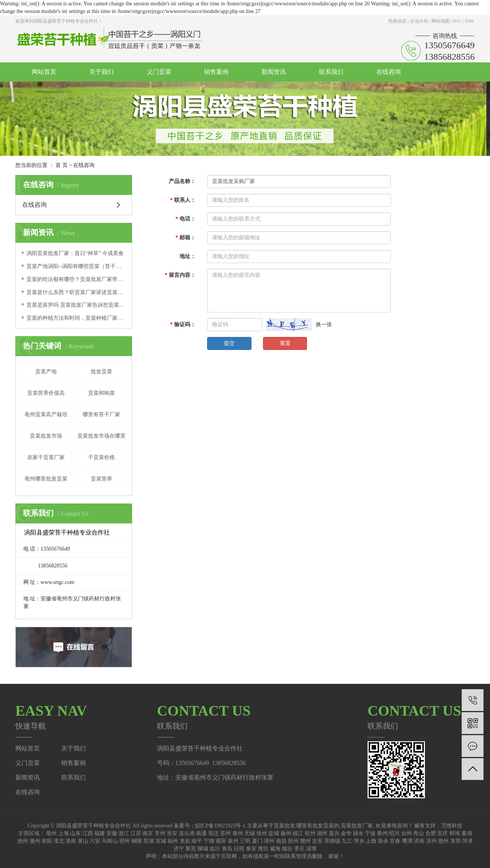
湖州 (322, 833)
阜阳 (47, 841)
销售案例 (216, 72)
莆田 (221, 841)
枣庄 (299, 849)
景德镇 (332, 841)
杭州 (310, 833)
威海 (275, 849)
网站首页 (44, 72)
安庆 (443, 833)
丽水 (358, 833)
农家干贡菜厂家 (46, 457)
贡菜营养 (101, 479)
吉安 (317, 841)
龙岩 (185, 841)
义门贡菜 (159, 72)
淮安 (172, 833)
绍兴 (394, 833)
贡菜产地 (46, 372)
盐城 (274, 833)
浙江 (124, 833)
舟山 (418, 833)
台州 (407, 833)
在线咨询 (389, 72)
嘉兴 (334, 833)
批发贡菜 (101, 372)
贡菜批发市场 (46, 436)
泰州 (238, 833)
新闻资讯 (274, 72)
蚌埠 (455, 833)
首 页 (62, 165)
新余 (383, 841)
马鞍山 (110, 841)
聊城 (203, 849)
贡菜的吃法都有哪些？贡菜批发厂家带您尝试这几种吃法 (76, 279)
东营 (456, 841)
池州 (23, 841)
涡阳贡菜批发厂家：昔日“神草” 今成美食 (75, 253)
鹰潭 (407, 841)
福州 (173, 841)
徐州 (262, 833)
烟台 (287, 849)
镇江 (298, 833)
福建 (100, 833)
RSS (457, 21)
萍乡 (359, 841)
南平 (197, 841)
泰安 (251, 849)
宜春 (395, 841)
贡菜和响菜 (101, 393)
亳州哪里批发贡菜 (46, 479)
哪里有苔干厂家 (101, 414)
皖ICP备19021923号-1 (220, 826)
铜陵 (137, 841)
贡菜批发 (284, 826)
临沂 (215, 849)
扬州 (286, 833)
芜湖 (149, 841)
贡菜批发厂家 (357, 826)
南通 (201, 833)
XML (470, 21)
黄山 (83, 841)
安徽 (112, 833)
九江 (347, 841)
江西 (88, 833)
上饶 (371, 841)
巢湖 (467, 833)
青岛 (227, 849)
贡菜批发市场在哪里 (101, 436)
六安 (95, 841)
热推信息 (397, 21)
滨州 (431, 841)
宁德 (209, 841)
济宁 (179, 849)
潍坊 (263, 849)
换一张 (324, 324)
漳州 (269, 841)
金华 (346, 833)
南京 (148, 833)
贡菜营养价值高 (46, 393)
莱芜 (191, 849)
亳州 (51, 833)
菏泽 (467, 841)
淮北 (59, 841)
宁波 (370, 833)
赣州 (305, 841)
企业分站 (419, 21)
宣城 (161, 841)
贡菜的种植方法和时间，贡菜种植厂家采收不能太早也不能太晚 (76, 318)
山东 (75, 833)
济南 (419, 841)
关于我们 (101, 72)
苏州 (225, 833)
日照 (239, 849)
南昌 (281, 841)
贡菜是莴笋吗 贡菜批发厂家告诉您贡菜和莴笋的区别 (76, 305)
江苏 (136, 833)
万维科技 (452, 826)
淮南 (71, 841)
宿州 (124, 841)
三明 (245, 841)
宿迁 (214, 833)
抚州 (293, 841)
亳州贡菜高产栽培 (46, 414)
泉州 (233, 841)
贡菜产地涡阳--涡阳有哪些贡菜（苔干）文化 (76, 266)
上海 (64, 833)
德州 (443, 841)
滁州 (35, 841)
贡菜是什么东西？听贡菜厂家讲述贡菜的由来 (76, 292)
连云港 (187, 833)
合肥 (431, 833)
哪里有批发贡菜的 (318, 826)
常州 (160, 833)
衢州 (382, 833)
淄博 (311, 849)
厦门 (257, 841)
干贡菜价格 (101, 457)
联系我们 (331, 72)
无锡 (250, 833)
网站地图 (441, 21)
